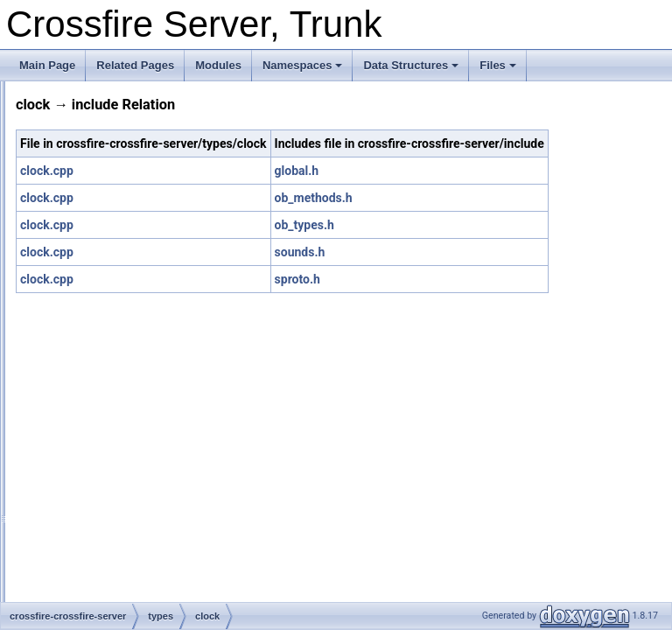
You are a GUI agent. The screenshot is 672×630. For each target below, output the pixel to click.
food (96, 562)
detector (105, 465)
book (97, 273)
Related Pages (135, 65)
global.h (471, 190)
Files (498, 65)
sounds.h (474, 271)
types (84, 177)
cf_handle (108, 311)
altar (96, 196)
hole (96, 600)
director (103, 485)
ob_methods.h (488, 217)
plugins (88, 100)
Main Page (47, 65)
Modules (218, 65)
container (107, 388)
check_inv (109, 331)
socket (87, 157)
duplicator (108, 523)
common (106, 369)
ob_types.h (479, 244)
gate (96, 581)
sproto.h (472, 298)
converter (108, 408)
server (86, 138)
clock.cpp (266, 190)
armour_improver (126, 215)
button (100, 292)
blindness (108, 254)
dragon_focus (118, 504)
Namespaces (303, 65)
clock (98, 350)
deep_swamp (117, 446)
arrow (99, 234)
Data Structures (411, 65)
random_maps (105, 119)
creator (102, 427)
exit (94, 542)
